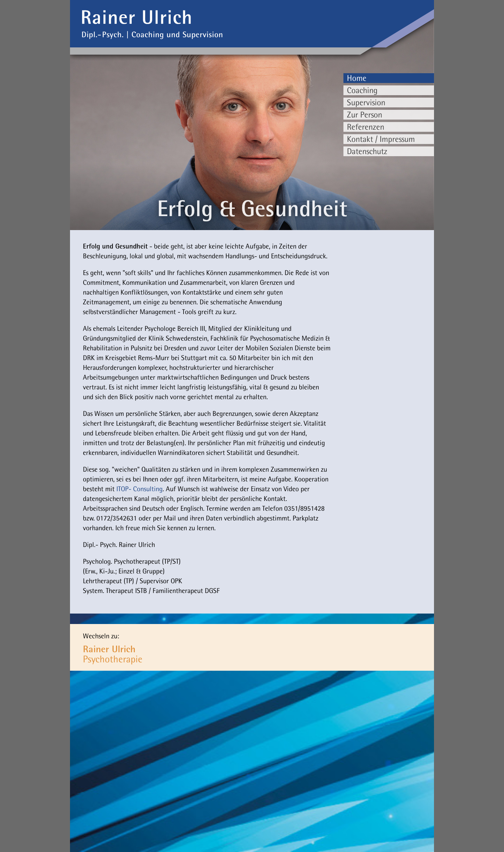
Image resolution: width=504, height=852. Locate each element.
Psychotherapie (113, 654)
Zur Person (365, 115)
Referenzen (366, 127)
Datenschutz (367, 151)
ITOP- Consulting (139, 489)
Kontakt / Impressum (381, 139)
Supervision (366, 102)
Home (357, 78)
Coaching (362, 90)
